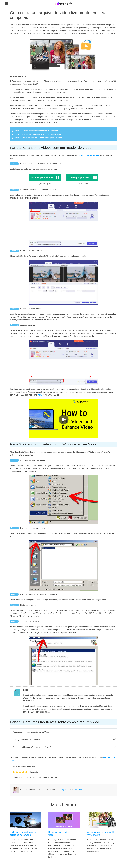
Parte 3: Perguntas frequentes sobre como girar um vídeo (38, 138)
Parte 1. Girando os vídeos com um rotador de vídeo (36, 131)
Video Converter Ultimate (89, 155)
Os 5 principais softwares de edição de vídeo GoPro (23, 833)
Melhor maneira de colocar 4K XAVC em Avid (101, 833)
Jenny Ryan (64, 790)
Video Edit (78, 790)
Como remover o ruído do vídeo (60, 833)
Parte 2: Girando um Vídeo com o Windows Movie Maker (38, 134)
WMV (40, 395)
